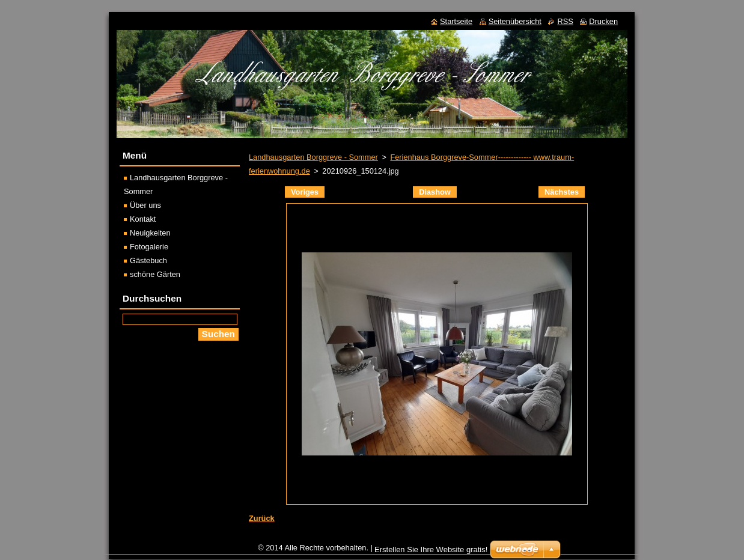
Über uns (145, 205)
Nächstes (562, 192)
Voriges (305, 192)
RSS (565, 21)
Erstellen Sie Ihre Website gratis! (431, 549)
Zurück (262, 518)
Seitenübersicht (515, 21)
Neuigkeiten (150, 233)
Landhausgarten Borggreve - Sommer (313, 157)
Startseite (456, 21)
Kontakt (143, 219)
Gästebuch (148, 260)
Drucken (603, 21)
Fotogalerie (149, 247)
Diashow (435, 192)
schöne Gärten (155, 274)
